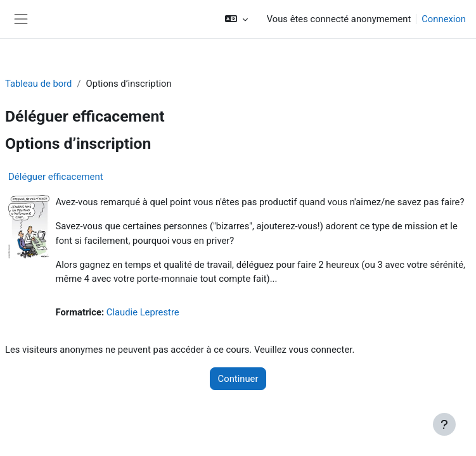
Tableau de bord (38, 84)
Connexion (444, 19)
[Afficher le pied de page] (444, 424)
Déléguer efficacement (56, 177)
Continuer (238, 379)
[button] (236, 19)
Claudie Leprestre (143, 312)
